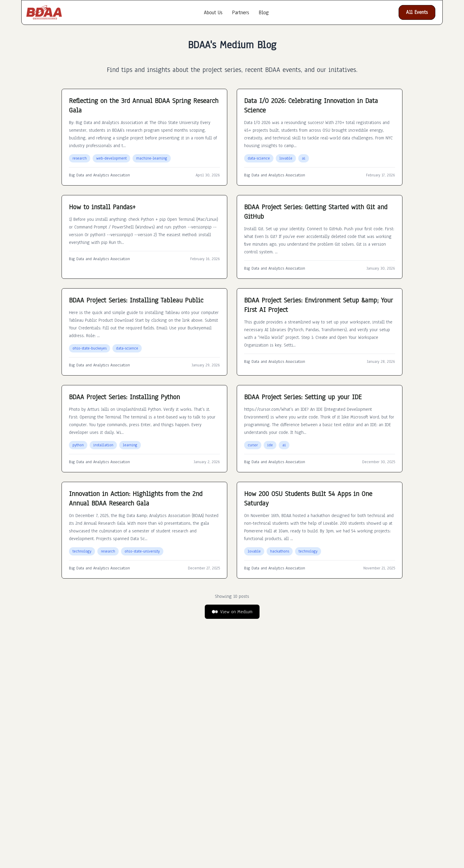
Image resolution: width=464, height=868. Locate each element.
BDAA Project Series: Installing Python (124, 397)
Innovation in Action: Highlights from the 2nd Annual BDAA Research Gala (136, 499)
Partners (241, 13)
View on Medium (232, 612)
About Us (213, 13)
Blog (264, 13)
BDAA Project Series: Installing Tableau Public (136, 300)
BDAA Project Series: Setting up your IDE (303, 397)
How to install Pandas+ (102, 207)
